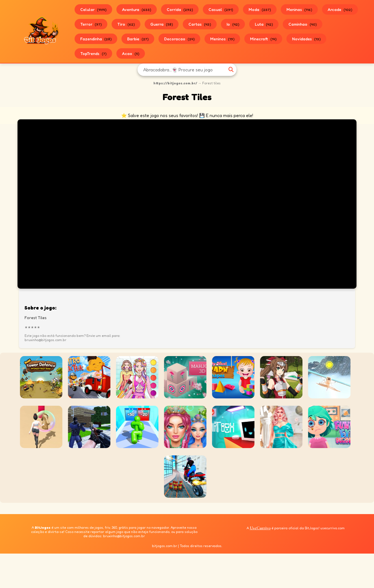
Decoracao (179, 39)
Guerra (162, 24)
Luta (264, 24)
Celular (93, 9)
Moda (260, 9)
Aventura (137, 9)
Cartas (200, 24)
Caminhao (303, 24)
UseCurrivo (260, 528)
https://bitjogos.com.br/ (175, 83)
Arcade (340, 9)
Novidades (306, 39)
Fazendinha (96, 39)
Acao (131, 53)
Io (233, 24)
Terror (91, 24)
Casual (221, 9)
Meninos (222, 39)
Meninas (299, 9)
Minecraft (263, 39)
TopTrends (93, 53)
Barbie (138, 39)
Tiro (126, 24)
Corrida (180, 9)
